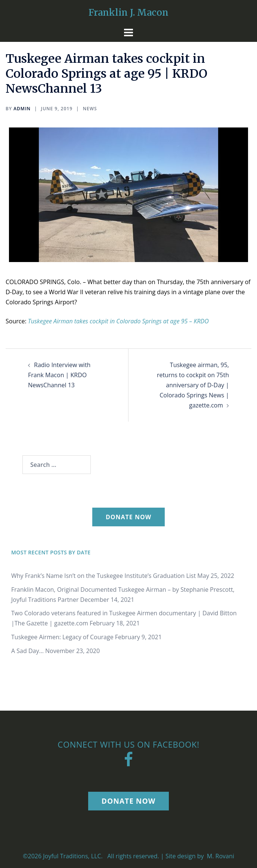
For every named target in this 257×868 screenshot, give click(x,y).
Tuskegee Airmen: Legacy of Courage (62, 637)
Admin (22, 109)
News (90, 109)
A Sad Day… (27, 651)
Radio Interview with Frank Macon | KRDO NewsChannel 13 (59, 375)
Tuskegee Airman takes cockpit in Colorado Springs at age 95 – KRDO (118, 321)
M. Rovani (220, 856)
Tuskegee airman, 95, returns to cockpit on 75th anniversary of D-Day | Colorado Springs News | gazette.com (193, 385)
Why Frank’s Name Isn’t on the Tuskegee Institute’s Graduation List (103, 576)
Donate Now (128, 517)
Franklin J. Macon (128, 13)
